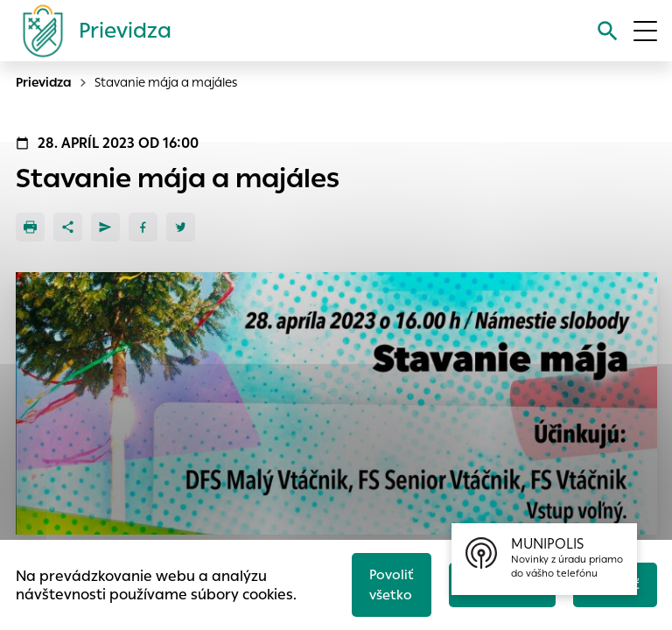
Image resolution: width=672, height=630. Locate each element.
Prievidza (44, 82)
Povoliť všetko (392, 584)
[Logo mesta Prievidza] (90, 31)
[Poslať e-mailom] (105, 227)
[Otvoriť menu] (645, 31)
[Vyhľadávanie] (608, 31)
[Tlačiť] (30, 227)
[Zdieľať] (68, 227)
